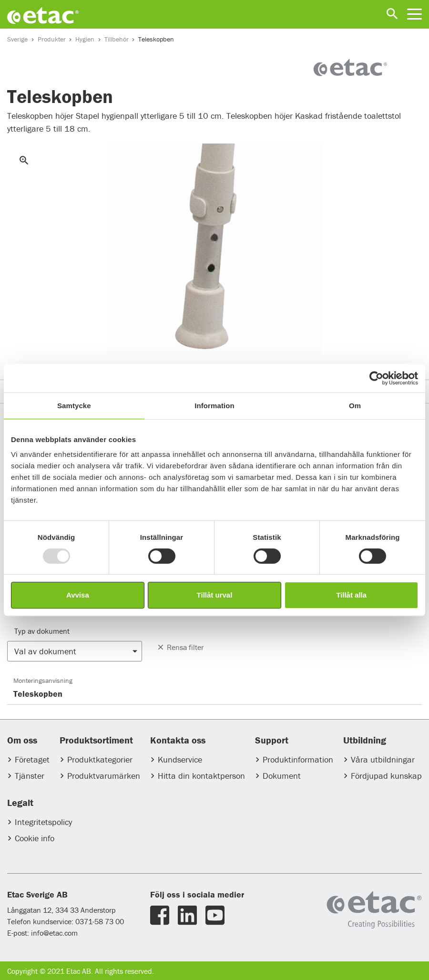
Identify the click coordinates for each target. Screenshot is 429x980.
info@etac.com (54, 933)
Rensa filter (180, 647)
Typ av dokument (42, 631)
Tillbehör (117, 39)
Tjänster (30, 776)
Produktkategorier (100, 759)
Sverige (17, 39)
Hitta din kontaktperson (201, 776)
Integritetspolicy (43, 822)
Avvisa (78, 595)
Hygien (85, 39)
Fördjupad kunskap (386, 776)
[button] (75, 651)
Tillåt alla (351, 595)
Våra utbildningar (383, 759)
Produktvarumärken (104, 776)
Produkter (52, 39)
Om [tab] (355, 406)
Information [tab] (214, 406)
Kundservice (180, 759)
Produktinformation (298, 759)
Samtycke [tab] (74, 406)
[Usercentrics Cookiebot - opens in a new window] (376, 378)
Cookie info (35, 838)
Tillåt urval (215, 595)
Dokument (282, 776)
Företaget (32, 759)
